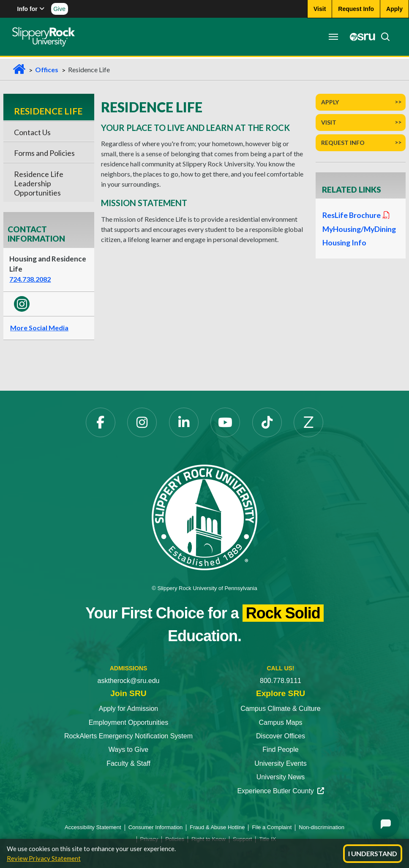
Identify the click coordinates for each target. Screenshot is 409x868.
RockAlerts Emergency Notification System (128, 736)
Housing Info (344, 243)
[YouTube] (225, 422)
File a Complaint (272, 827)
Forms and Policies (44, 153)
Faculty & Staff (128, 763)
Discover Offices (281, 736)
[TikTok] (267, 422)
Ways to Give (129, 750)
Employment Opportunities (129, 722)
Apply (330, 102)
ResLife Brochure (357, 215)
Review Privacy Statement (44, 858)
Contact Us (32, 132)
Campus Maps (280, 722)
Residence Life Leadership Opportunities (39, 184)
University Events (281, 763)
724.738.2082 (30, 279)
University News (281, 777)
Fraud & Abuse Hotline (217, 827)
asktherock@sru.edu (129, 681)
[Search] (382, 37)
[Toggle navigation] (333, 37)
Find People (280, 750)
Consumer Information (156, 827)
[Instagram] (142, 422)
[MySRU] (360, 37)
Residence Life (48, 111)
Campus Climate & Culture (280, 709)
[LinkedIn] (184, 422)
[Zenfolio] (308, 422)
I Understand (373, 853)
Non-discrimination (322, 827)
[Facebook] (101, 422)
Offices (47, 69)
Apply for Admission (129, 709)
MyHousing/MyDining (359, 229)
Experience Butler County (280, 791)
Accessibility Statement (93, 827)
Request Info (343, 143)
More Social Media (39, 328)
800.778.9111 (281, 681)
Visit (329, 122)
